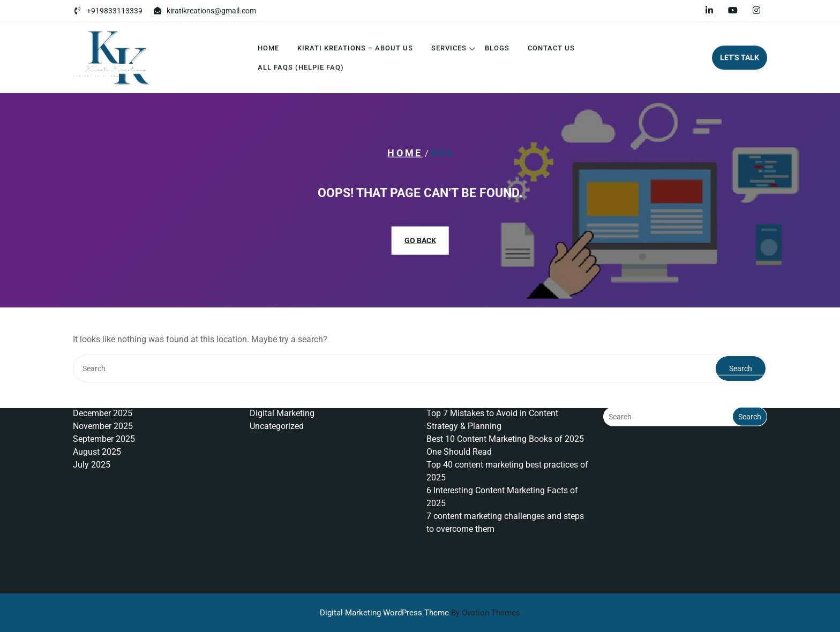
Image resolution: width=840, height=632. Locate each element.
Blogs (497, 50)
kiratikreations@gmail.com (211, 10)
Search (750, 387)
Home (268, 50)
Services (449, 50)
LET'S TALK (740, 59)
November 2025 (103, 396)
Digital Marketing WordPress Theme (420, 613)
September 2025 (104, 409)
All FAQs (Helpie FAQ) (301, 69)
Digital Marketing (282, 383)
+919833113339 (115, 10)
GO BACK (420, 240)
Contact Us (551, 50)
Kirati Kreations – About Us (355, 50)
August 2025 (97, 422)
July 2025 (92, 435)
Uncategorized (277, 396)
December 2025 (103, 383)
